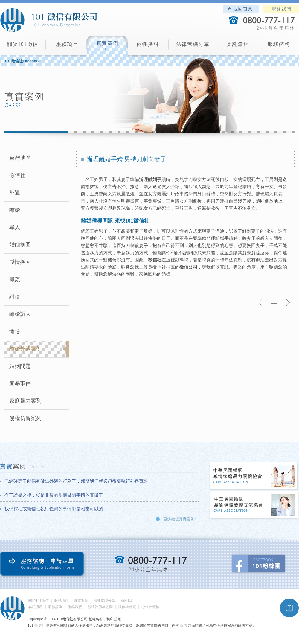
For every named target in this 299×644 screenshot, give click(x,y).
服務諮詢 (279, 47)
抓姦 (15, 279)
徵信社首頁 (127, 607)
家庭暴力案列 (25, 401)
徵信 (15, 331)
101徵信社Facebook (23, 61)
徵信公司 (188, 267)
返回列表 (274, 303)
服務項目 (66, 47)
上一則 (261, 303)
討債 (15, 297)
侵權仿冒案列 (25, 418)
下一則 (288, 303)
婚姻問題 (20, 366)
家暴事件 (20, 383)
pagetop (289, 608)
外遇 (15, 193)
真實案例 (107, 47)
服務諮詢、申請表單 (43, 565)
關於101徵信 (39, 601)
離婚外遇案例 (25, 349)
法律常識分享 (193, 47)
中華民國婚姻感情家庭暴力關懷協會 (254, 476)
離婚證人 (20, 314)
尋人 (15, 227)
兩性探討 (148, 47)
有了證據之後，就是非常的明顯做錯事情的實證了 (54, 495)
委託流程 (238, 47)
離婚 (15, 210)
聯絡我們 (281, 9)
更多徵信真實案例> (180, 519)
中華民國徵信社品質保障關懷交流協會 (254, 505)
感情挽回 (20, 262)
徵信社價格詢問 (100, 607)
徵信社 (17, 175)
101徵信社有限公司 (48, 20)
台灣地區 (20, 158)
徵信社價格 (150, 607)
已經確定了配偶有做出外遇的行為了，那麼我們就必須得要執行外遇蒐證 (76, 481)
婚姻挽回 (20, 245)
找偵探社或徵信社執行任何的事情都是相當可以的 (54, 509)
